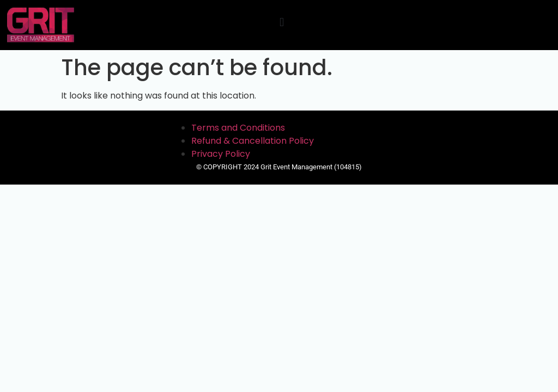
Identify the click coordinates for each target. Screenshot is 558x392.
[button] (281, 23)
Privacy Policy (221, 154)
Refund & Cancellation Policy (253, 141)
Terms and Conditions (238, 128)
